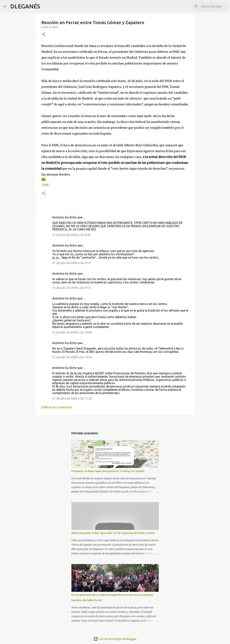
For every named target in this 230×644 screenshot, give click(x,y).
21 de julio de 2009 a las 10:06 (72, 332)
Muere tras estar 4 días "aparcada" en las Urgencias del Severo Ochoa (113, 533)
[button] (44, 35)
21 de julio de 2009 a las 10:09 (72, 357)
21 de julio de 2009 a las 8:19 (71, 263)
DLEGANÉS (25, 6)
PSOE (46, 185)
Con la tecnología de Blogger (115, 639)
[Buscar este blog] (208, 6)
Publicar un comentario (57, 407)
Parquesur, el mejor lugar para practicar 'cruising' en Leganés (108, 471)
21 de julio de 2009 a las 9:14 (71, 288)
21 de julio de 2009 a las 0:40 (71, 235)
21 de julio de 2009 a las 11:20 (72, 398)
